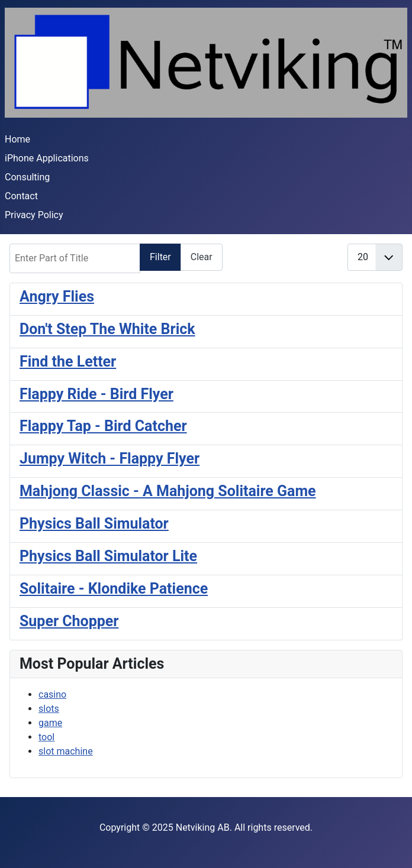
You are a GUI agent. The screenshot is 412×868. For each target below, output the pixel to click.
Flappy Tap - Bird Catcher (103, 426)
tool (46, 737)
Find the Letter (68, 362)
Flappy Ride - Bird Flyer (96, 394)
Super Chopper (69, 621)
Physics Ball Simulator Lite (108, 556)
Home (17, 139)
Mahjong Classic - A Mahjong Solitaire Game (168, 491)
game (50, 723)
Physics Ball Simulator (94, 524)
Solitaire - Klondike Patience (114, 589)
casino (52, 694)
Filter (160, 257)
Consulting (27, 177)
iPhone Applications (47, 158)
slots (49, 709)
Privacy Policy (34, 215)
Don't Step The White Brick (107, 329)
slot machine (66, 751)
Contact (21, 196)
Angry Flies (57, 297)
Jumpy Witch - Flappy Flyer (110, 459)
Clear (202, 257)
